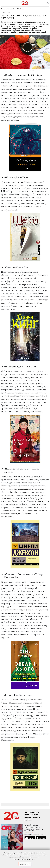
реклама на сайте (31, 815)
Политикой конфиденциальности (24, 859)
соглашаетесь (29, 857)
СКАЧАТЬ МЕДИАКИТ (32, 812)
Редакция (28, 820)
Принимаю (25, 864)
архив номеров (29, 833)
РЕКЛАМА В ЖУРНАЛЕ (32, 817)
